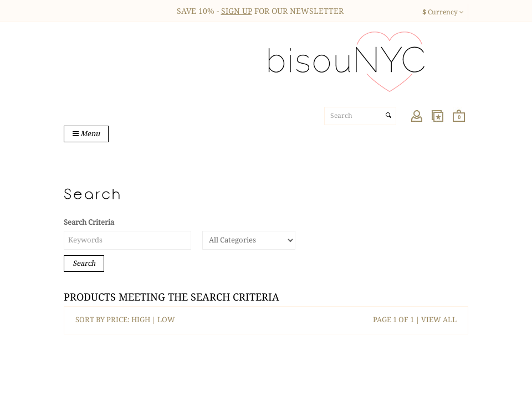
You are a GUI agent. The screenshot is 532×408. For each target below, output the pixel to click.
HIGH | (144, 320)
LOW (166, 320)
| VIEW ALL (435, 320)
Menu (86, 134)
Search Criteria (89, 222)
